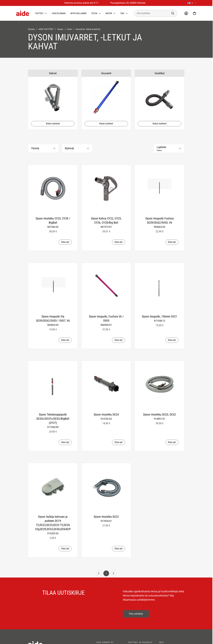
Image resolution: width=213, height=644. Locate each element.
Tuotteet (39, 13)
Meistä (109, 13)
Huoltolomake (59, 13)
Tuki (122, 13)
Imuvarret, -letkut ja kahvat (88, 29)
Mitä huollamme (79, 13)
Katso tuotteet (53, 124)
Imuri (69, 29)
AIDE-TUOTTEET (46, 29)
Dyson (60, 29)
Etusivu (31, 29)
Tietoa (94, 13)
